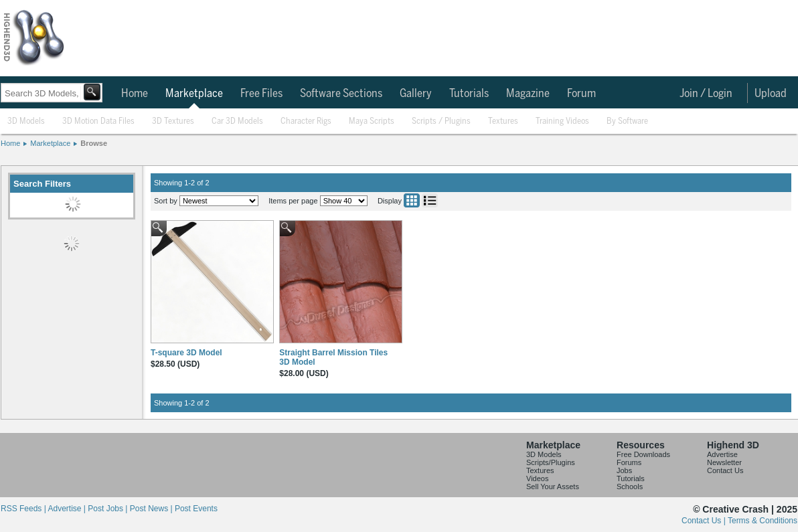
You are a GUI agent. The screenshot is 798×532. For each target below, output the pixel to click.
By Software (627, 121)
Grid (412, 200)
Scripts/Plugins (551, 462)
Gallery (416, 94)
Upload (771, 94)
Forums (629, 462)
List (430, 200)
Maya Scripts (372, 121)
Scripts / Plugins (441, 121)
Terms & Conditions (763, 521)
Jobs (624, 470)
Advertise (722, 454)
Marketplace (194, 94)
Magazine (528, 94)
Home (135, 94)
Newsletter (724, 462)
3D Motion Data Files (98, 121)
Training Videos (562, 121)
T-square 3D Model (186, 353)
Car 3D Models (237, 121)
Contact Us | (705, 521)
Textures (503, 121)
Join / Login (706, 94)
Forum (581, 94)
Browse (94, 143)
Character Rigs (306, 121)
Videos (537, 478)
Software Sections (341, 94)
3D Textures (173, 121)
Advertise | (68, 509)
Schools (630, 486)
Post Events (196, 509)
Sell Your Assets (553, 486)
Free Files (261, 94)
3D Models (26, 121)
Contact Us (725, 470)
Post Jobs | (108, 509)
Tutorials (469, 94)
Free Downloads (643, 454)
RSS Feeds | (24, 509)
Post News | (152, 509)
